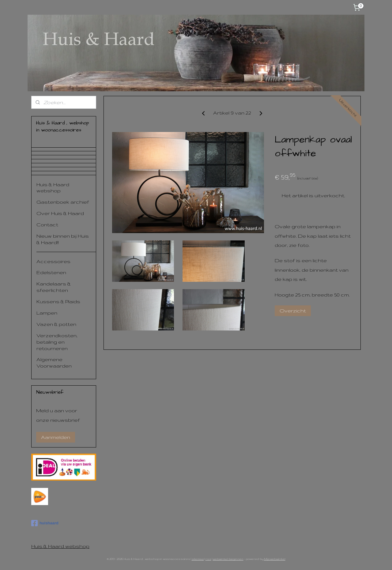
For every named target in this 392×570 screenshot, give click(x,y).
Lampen (47, 313)
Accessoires (53, 261)
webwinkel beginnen (228, 559)
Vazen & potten (56, 324)
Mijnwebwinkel (275, 559)
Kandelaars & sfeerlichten (54, 287)
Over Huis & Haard (60, 213)
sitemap (198, 559)
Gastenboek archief (63, 202)
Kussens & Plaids (58, 301)
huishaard (45, 523)
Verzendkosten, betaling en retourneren (57, 342)
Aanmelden (56, 437)
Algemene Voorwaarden (54, 362)
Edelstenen (51, 272)
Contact (47, 225)
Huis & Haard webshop (53, 188)
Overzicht (293, 311)
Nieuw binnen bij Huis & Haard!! (63, 239)
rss (208, 559)
